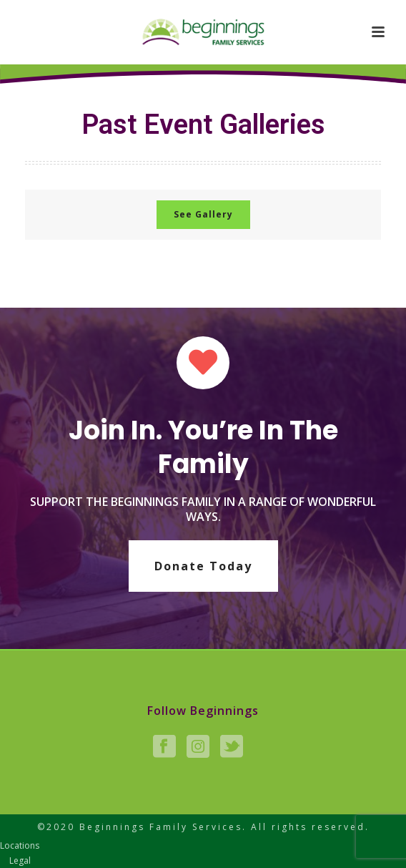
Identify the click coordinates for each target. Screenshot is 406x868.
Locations (20, 846)
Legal (20, 861)
